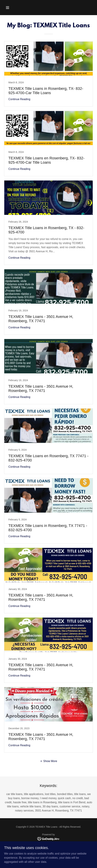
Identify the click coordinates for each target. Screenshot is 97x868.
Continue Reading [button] (19, 99)
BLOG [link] (48, 859)
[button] (14, 8)
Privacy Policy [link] (48, 855)
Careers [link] (48, 851)
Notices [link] (48, 847)
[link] (48, 74)
